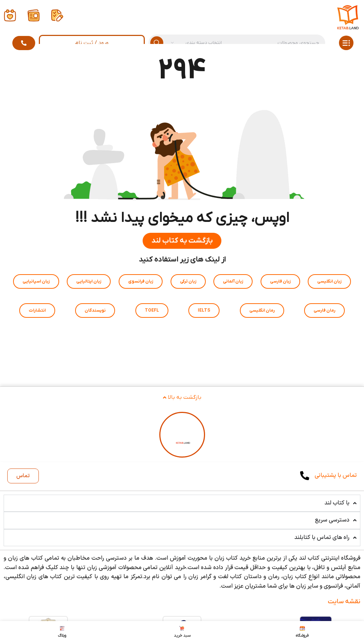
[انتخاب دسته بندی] (196, 43)
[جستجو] (237, 43)
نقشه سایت (344, 602)
